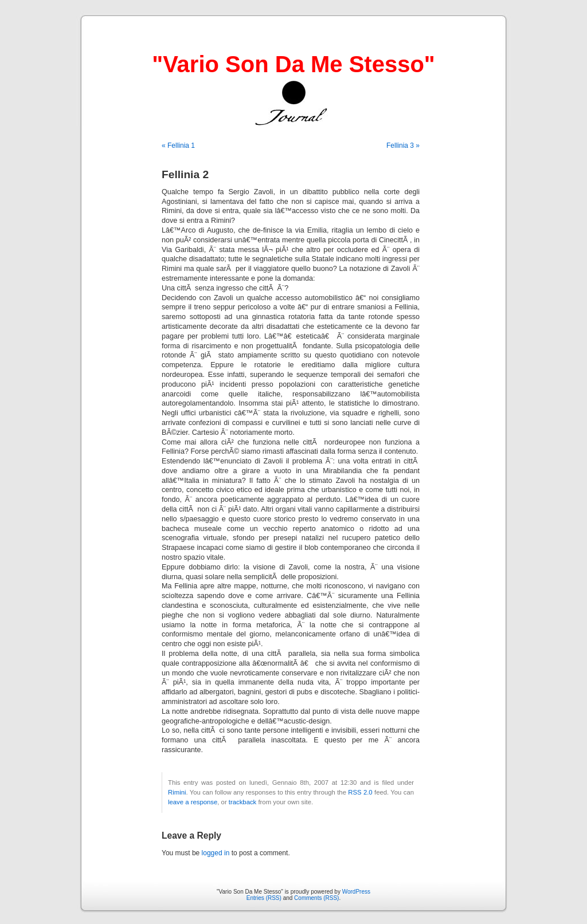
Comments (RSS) (316, 898)
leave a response (193, 802)
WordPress (356, 892)
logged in (216, 853)
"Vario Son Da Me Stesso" (293, 64)
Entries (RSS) (264, 898)
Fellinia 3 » (403, 146)
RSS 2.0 (360, 792)
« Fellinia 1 (178, 146)
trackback (242, 802)
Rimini (177, 792)
